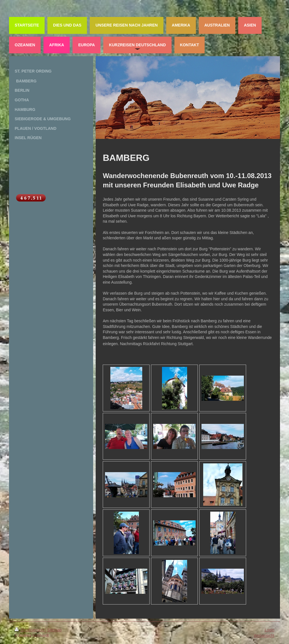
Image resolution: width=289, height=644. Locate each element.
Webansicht (264, 636)
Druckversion (30, 630)
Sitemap (54, 630)
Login (270, 630)
